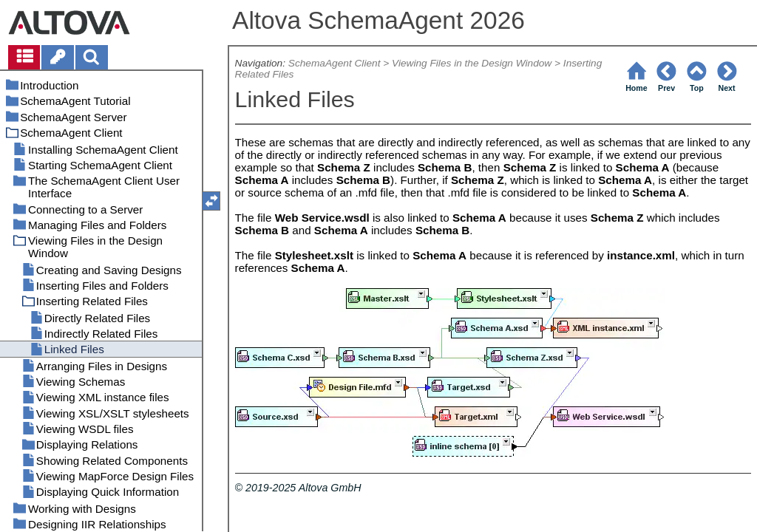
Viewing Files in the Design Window (472, 63)
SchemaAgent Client (335, 63)
